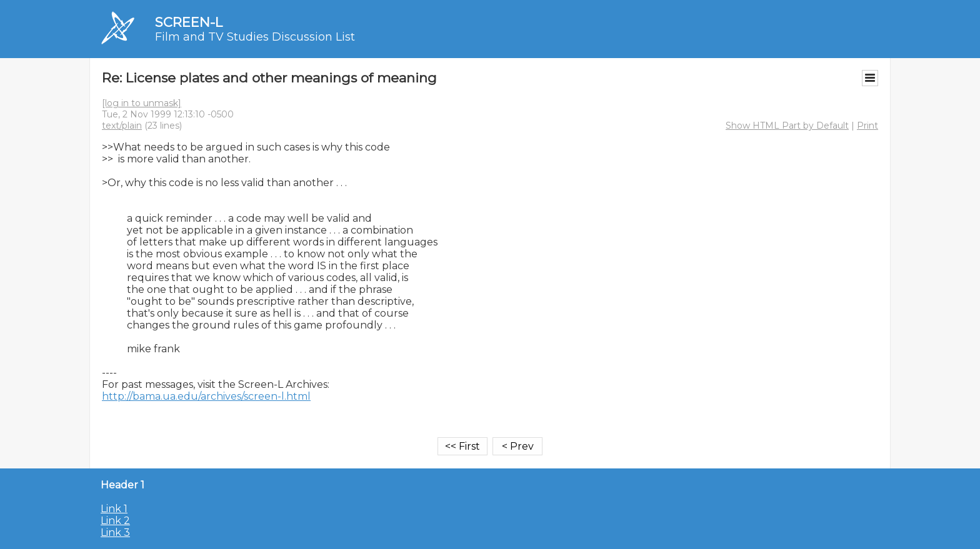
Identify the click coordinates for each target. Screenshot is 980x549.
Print (867, 126)
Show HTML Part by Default (787, 126)
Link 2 (115, 521)
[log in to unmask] (142, 103)
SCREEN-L (189, 22)
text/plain (122, 126)
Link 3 (115, 532)
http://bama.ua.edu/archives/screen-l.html (206, 396)
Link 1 (114, 509)
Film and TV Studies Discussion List (255, 37)
